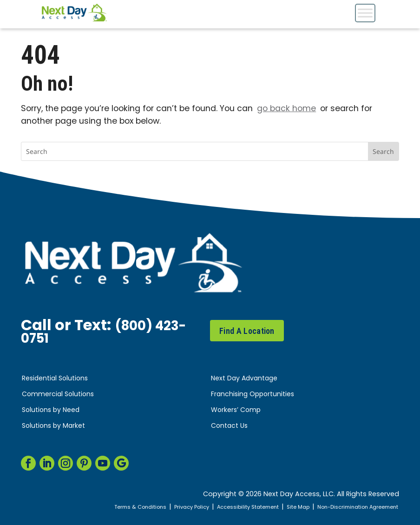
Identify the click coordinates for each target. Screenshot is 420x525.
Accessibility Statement (227, 507)
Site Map (283, 507)
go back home (286, 109)
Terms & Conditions (106, 507)
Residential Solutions (55, 379)
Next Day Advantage (244, 379)
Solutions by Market (53, 426)
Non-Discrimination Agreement (351, 507)
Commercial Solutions (58, 395)
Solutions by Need (51, 410)
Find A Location (247, 331)
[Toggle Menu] (365, 13)
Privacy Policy (164, 507)
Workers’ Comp (236, 410)
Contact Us (229, 426)
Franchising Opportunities (253, 395)
